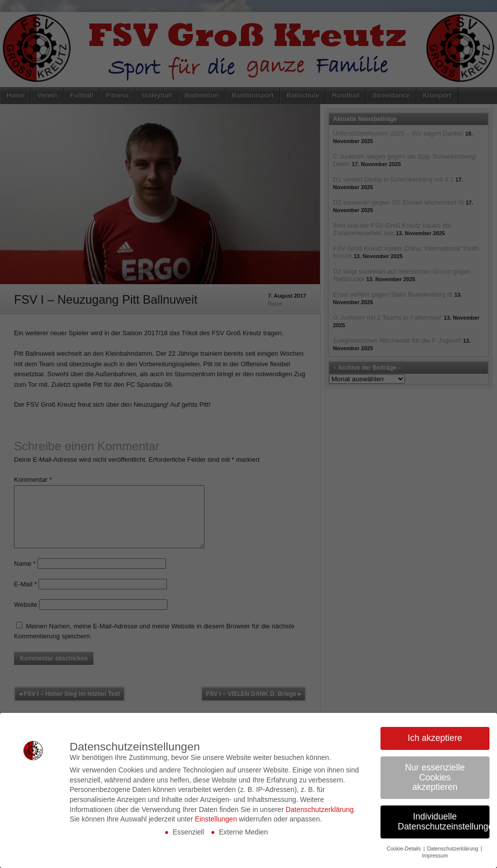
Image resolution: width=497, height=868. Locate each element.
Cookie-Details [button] (404, 848)
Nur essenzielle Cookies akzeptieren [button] (435, 777)
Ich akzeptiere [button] (435, 738)
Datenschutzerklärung (319, 809)
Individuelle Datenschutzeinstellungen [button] (444, 821)
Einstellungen (216, 819)
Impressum (435, 855)
